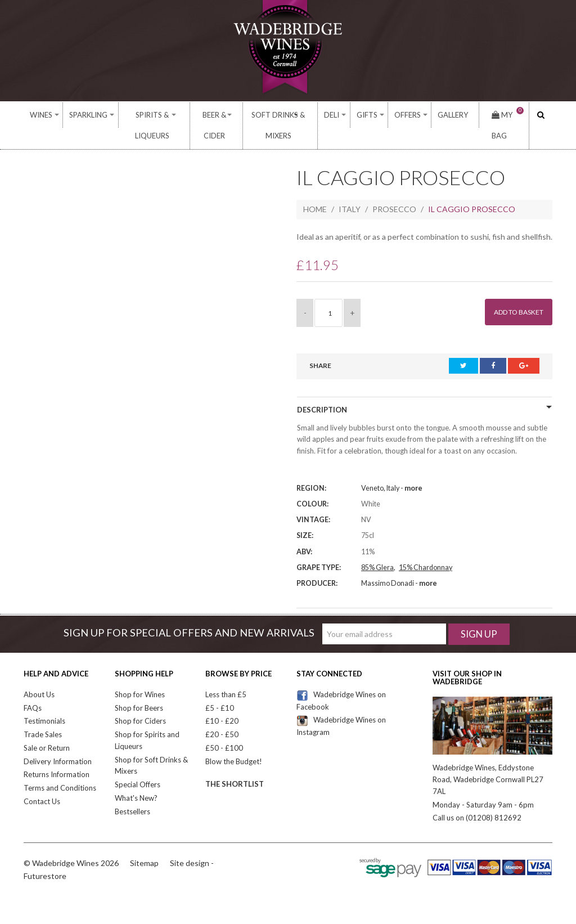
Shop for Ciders (140, 701)
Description (322, 390)
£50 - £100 (224, 728)
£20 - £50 (222, 714)
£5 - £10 (220, 688)
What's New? (136, 778)
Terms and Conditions (60, 768)
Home (315, 189)
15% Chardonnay (426, 547)
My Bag (500, 115)
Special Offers (138, 765)
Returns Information (57, 755)
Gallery (452, 115)
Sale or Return (47, 728)
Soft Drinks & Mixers (292, 115)
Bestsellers (132, 791)
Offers (412, 115)
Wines (40, 115)
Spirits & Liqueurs (146, 115)
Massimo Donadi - (399, 563)
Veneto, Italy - (392, 468)
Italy (350, 189)
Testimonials (44, 701)
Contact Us (42, 781)
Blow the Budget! (234, 741)
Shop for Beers (139, 688)
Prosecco (394, 189)
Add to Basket (513, 292)
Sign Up (479, 614)
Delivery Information (58, 741)
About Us (39, 674)
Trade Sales (43, 714)
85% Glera (377, 547)
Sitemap (144, 843)
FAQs (33, 688)
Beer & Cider (215, 115)
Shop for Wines (140, 674)
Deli (351, 115)
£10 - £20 (222, 701)
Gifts (379, 115)
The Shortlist (235, 764)
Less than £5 (226, 674)
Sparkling (81, 115)
